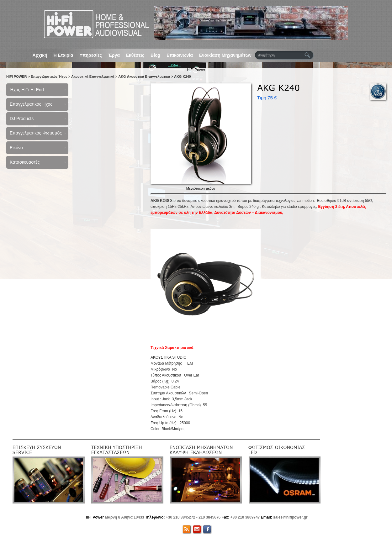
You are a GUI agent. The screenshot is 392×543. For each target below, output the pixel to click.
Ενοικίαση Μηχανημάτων (225, 55)
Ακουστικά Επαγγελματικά (93, 76)
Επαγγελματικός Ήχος (49, 76)
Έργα (114, 55)
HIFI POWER (16, 76)
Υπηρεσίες (90, 55)
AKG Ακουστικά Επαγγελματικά (144, 76)
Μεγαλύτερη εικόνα (201, 188)
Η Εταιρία (64, 55)
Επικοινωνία (180, 55)
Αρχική (40, 55)
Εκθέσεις (135, 55)
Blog (155, 55)
